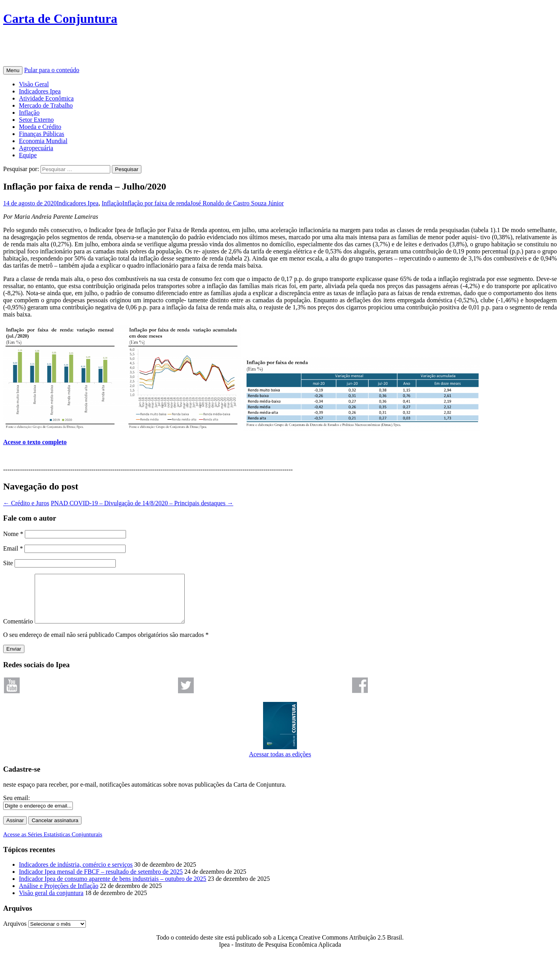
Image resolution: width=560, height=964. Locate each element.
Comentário (18, 631)
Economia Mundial (43, 141)
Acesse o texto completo (35, 442)
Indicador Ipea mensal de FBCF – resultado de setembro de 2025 (101, 881)
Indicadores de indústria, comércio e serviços (76, 874)
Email (13, 548)
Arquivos (15, 933)
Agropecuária (36, 148)
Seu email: (17, 807)
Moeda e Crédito (40, 127)
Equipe (28, 155)
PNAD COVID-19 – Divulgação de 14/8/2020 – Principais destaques (142, 503)
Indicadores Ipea (40, 91)
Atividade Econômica (46, 98)
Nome (13, 534)
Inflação (29, 113)
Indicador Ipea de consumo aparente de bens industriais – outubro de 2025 (113, 888)
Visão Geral (34, 84)
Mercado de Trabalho (46, 105)
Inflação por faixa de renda (156, 203)
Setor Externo (36, 120)
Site (8, 563)
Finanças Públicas (42, 134)
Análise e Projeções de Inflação (59, 895)
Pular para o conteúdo (52, 70)
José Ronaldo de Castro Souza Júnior (237, 203)
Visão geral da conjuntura (51, 902)
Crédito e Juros (26, 503)
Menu (13, 70)
